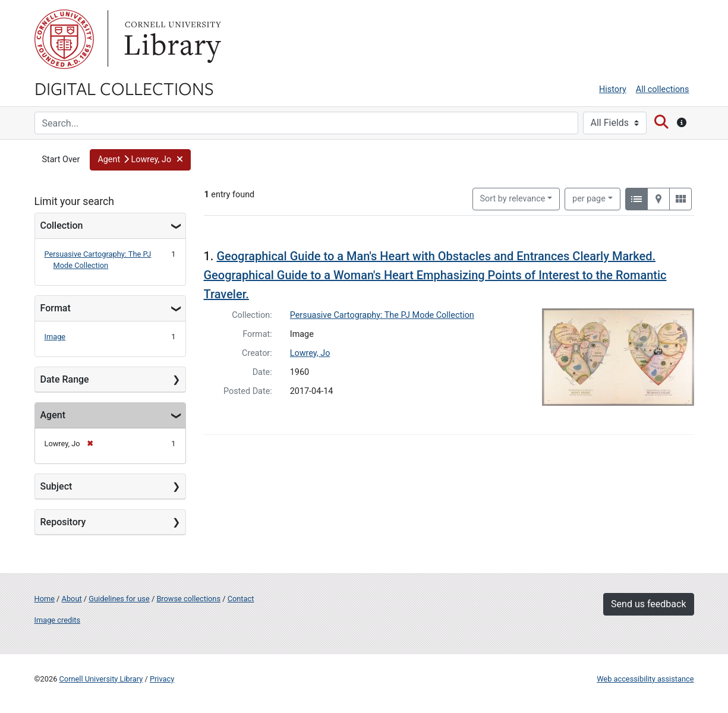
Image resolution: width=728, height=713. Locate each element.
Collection (62, 225)
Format (56, 308)
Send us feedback (648, 604)
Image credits (58, 620)
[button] (140, 160)
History (613, 89)
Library (171, 39)
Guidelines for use (119, 599)
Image (55, 337)
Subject (56, 486)
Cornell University (64, 39)
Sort (513, 199)
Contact (241, 599)
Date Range (65, 379)
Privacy (162, 679)
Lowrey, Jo (310, 353)
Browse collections (188, 599)
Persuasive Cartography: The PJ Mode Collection (382, 315)
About (72, 599)
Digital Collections (124, 88)
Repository (63, 522)
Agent (53, 415)
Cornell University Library (101, 679)
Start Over (61, 160)
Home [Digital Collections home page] (45, 599)
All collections (663, 89)
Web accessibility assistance (645, 679)
